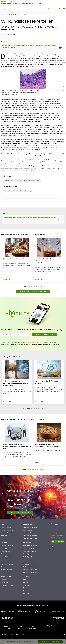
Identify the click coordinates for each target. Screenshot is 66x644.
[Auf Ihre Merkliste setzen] (60, 9)
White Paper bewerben (30, 554)
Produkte (26, 582)
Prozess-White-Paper (29, 551)
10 (42, 286)
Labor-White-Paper (29, 548)
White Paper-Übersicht (30, 557)
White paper (27, 585)
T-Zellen (37, 56)
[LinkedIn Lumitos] (64, 634)
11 (42, 470)
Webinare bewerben (7, 567)
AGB (12, 634)
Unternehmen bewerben (30, 536)
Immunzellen (36, 54)
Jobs (24, 588)
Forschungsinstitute (7, 585)
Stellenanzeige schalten (30, 570)
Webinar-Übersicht (7, 570)
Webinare (26, 591)
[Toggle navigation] (64, 9)
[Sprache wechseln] (56, 9)
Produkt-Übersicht (7, 557)
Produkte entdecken (7, 546)
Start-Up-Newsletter (7, 533)
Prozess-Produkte (6, 551)
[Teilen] (53, 9)
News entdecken (6, 527)
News (25, 580)
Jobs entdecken (28, 564)
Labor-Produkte (6, 548)
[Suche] (49, 9)
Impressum (4, 634)
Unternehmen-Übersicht (30, 538)
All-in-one (26, 594)
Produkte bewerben (7, 554)
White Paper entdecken (30, 546)
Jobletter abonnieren (29, 567)
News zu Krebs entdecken (20, 512)
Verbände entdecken (29, 533)
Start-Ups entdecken (29, 530)
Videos (3, 588)
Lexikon (3, 580)
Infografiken (5, 582)
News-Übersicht (6, 536)
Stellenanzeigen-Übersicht (31, 572)
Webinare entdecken (7, 564)
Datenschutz (20, 634)
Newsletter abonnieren (45, 335)
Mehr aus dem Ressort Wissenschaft (33, 291)
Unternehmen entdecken (30, 527)
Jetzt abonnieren (58, 542)
